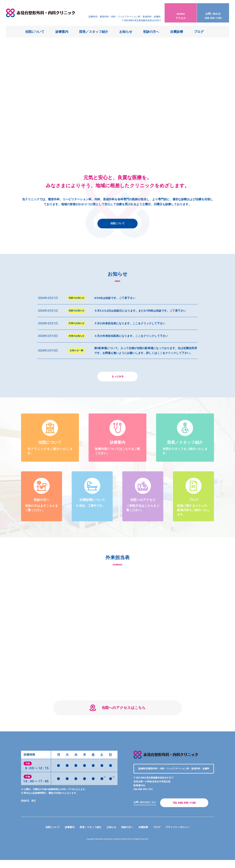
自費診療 (177, 32)
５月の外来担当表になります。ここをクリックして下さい (132, 323)
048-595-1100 (213, 13)
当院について (35, 32)
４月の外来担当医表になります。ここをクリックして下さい (133, 336)
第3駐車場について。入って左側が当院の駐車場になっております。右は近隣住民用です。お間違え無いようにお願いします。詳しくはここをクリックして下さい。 (146, 353)
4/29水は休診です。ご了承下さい (116, 298)
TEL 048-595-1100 (184, 810)
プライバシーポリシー (181, 835)
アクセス (181, 13)
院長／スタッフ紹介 (94, 32)
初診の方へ (151, 32)
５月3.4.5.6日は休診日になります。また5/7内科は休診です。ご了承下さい (143, 311)
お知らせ (126, 32)
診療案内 (62, 32)
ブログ (199, 32)
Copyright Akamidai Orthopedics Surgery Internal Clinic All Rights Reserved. (118, 847)
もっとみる (117, 381)
